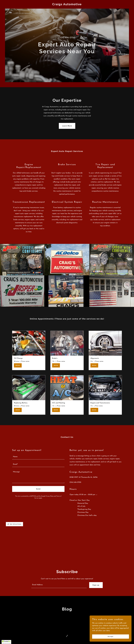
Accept (111, 636)
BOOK (18, 365)
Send (38, 489)
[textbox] (38, 457)
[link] (67, 5)
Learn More (67, 126)
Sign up (96, 585)
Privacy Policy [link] (50, 496)
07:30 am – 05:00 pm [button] (87, 495)
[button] (96, 495)
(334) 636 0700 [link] (67, 38)
